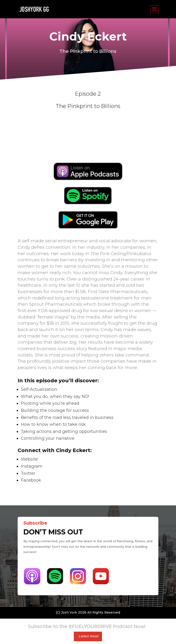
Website (29, 459)
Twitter (28, 473)
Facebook (31, 480)
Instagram (32, 466)
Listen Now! (89, 636)
